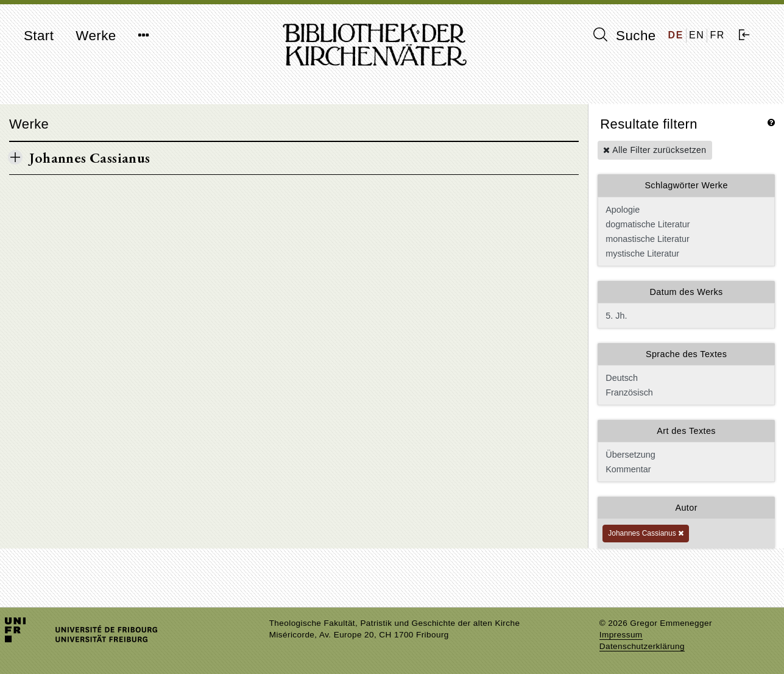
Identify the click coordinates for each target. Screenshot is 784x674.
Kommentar (685, 469)
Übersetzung (685, 455)
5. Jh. (686, 316)
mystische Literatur (685, 254)
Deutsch (685, 378)
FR (717, 35)
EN (697, 35)
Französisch (685, 392)
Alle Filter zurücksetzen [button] (655, 150)
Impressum (621, 635)
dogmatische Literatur (685, 224)
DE (676, 35)
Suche (624, 35)
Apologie (685, 210)
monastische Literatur (685, 239)
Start (39, 36)
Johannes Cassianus (646, 533)
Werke (96, 36)
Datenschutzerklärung (642, 646)
